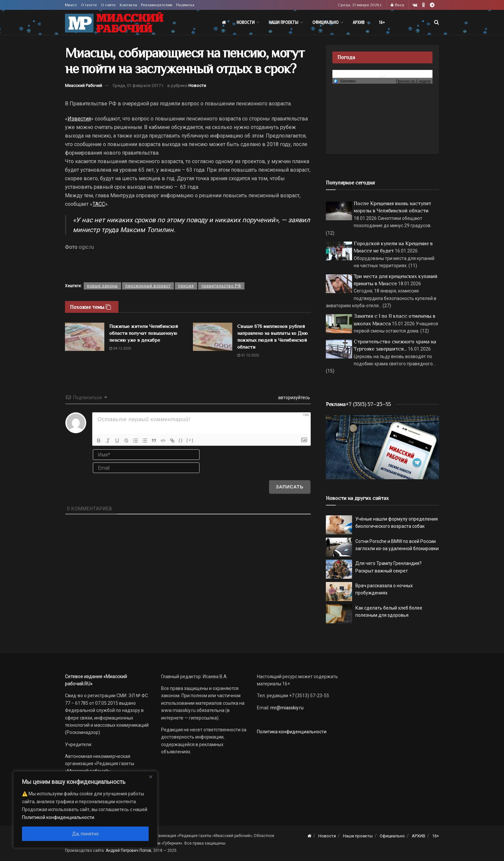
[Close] (151, 777)
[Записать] (290, 487)
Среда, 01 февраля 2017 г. (138, 86)
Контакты (128, 5)
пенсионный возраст (148, 286)
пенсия (186, 286)
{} (181, 440)
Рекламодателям (157, 5)
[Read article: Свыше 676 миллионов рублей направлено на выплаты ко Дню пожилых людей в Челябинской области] (213, 337)
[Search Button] (437, 22)
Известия (79, 119)
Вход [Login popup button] (398, 5)
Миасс (71, 5)
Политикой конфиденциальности (58, 817)
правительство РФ (221, 286)
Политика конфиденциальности (292, 732)
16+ (382, 22)
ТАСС (99, 204)
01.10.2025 (248, 355)
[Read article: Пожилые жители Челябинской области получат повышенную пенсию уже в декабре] (85, 337)
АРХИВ (359, 22)
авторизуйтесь (294, 398)
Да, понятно (85, 834)
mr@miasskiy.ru (286, 708)
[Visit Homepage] (114, 22)
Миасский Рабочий (84, 86)
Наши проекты (283, 22)
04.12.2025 (120, 348)
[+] (190, 440)
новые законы (102, 286)
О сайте (108, 5)
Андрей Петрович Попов (128, 850)
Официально (325, 22)
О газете (89, 5)
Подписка (185, 5)
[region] (85, 809)
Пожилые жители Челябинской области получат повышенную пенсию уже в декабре (144, 333)
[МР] (382, 447)
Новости (246, 22)
